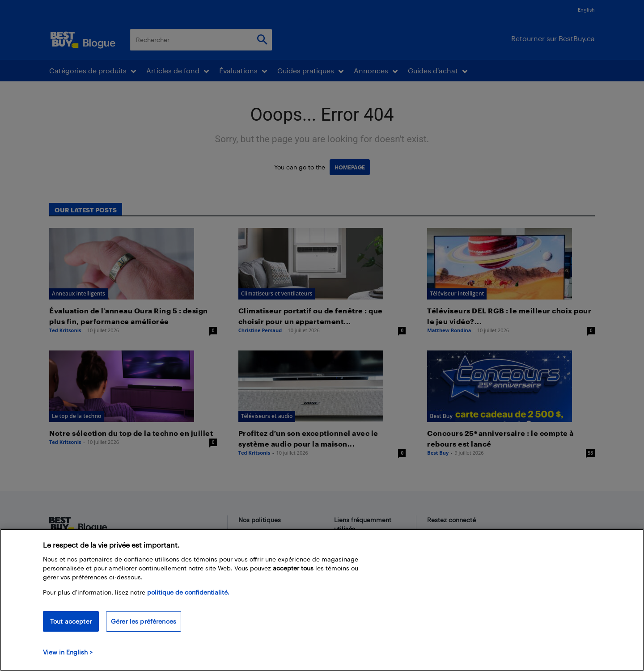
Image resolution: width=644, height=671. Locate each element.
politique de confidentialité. (188, 600)
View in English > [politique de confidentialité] (68, 660)
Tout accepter (71, 629)
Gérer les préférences (144, 629)
